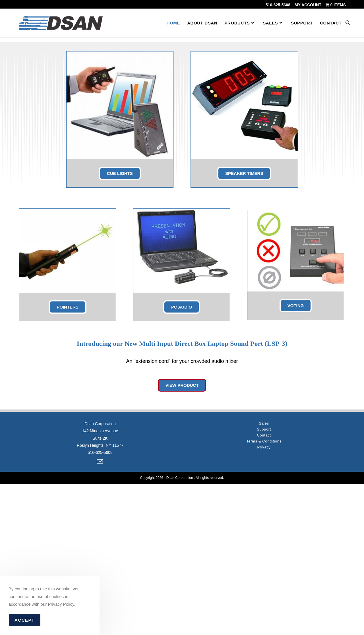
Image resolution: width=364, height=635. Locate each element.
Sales (264, 575)
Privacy (264, 599)
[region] (182, 108)
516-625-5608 (278, 5)
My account (308, 5)
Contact (264, 587)
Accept (25, 620)
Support (264, 581)
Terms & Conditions (264, 593)
